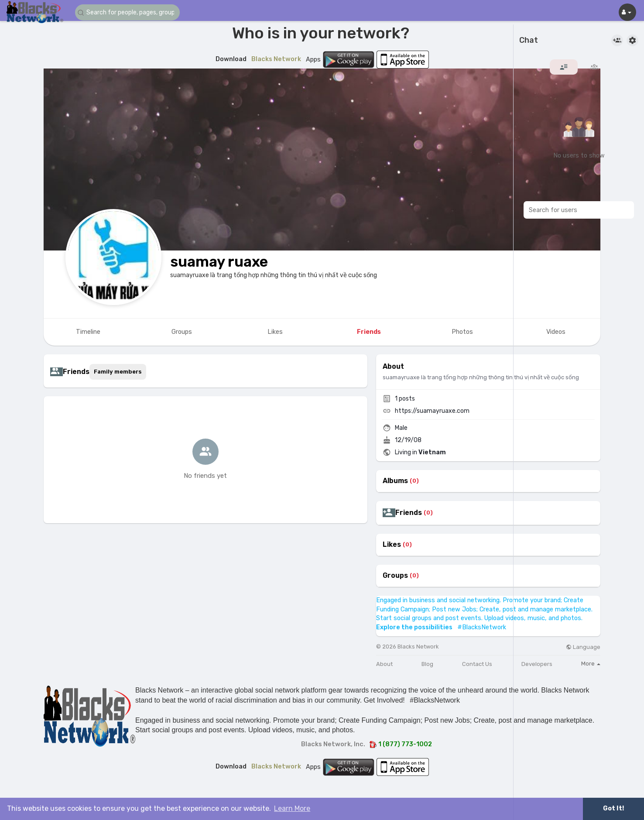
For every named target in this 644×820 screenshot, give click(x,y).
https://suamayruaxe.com (432, 411)
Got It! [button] (613, 808)
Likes (392, 545)
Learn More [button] (292, 808)
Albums (395, 481)
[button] (127, 12)
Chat (529, 41)
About (384, 664)
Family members (118, 372)
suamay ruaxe (219, 262)
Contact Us (477, 664)
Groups (395, 576)
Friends (409, 513)
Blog (427, 664)
